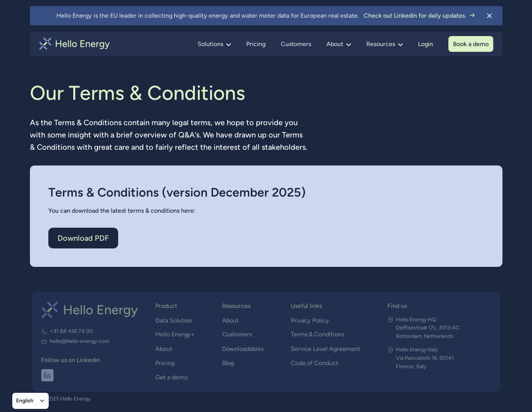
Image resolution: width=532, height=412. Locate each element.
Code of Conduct (314, 363)
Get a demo (172, 377)
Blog (228, 363)
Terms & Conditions (317, 335)
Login (426, 44)
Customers (296, 44)
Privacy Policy (310, 320)
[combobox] (30, 401)
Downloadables (243, 349)
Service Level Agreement (325, 349)
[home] (75, 44)
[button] (214, 44)
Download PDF (83, 238)
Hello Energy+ (176, 335)
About (164, 349)
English (25, 400)
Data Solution (175, 320)
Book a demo (471, 44)
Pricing (256, 44)
